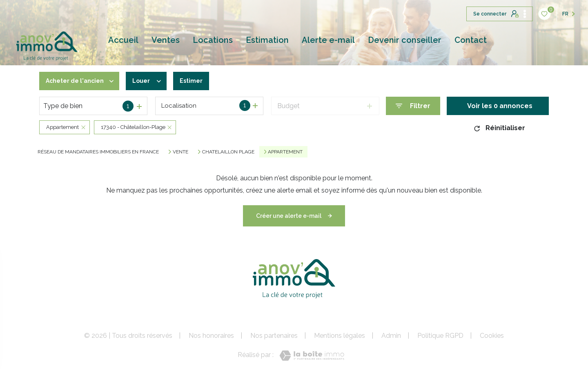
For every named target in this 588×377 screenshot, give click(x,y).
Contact (471, 40)
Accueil (123, 40)
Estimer (203, 81)
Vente (180, 152)
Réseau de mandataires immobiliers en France (98, 152)
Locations (213, 40)
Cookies (492, 336)
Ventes (166, 40)
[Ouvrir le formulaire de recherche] (413, 106)
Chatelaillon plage (228, 152)
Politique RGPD (440, 336)
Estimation (267, 40)
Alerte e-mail (328, 40)
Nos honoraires (211, 336)
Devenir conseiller (405, 40)
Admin (391, 336)
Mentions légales (340, 336)
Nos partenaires (274, 336)
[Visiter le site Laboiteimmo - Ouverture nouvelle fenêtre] (312, 356)
